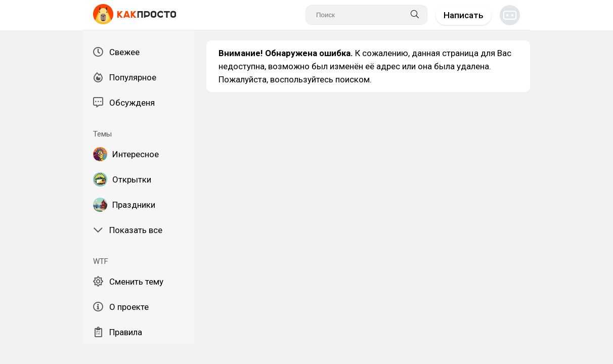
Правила (118, 332)
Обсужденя (124, 103)
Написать (464, 15)
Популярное (125, 77)
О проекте (121, 307)
